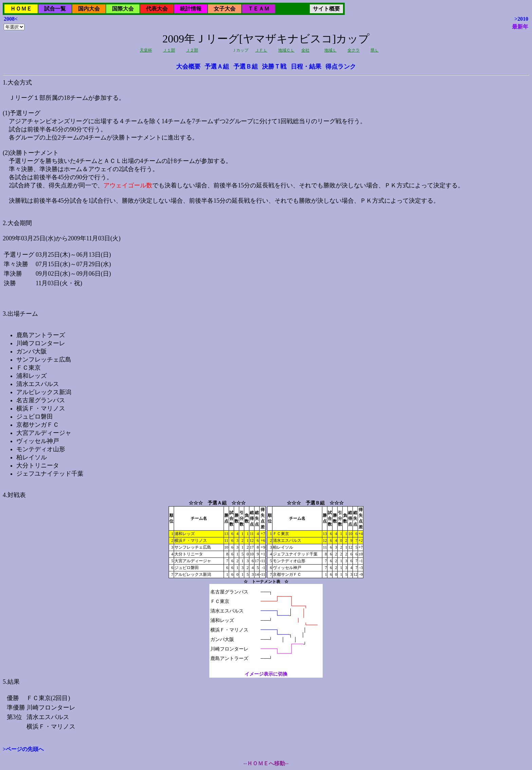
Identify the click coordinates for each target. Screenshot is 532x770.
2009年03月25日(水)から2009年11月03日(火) (266, 373)
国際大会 (123, 9)
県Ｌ (375, 50)
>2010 (521, 19)
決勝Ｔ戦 (274, 67)
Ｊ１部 (169, 50)
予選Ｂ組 (246, 67)
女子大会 (225, 9)
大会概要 (188, 67)
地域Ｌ (330, 50)
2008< (11, 19)
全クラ (354, 50)
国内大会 (89, 9)
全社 (305, 50)
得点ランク (341, 67)
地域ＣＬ (286, 50)
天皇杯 (146, 50)
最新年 (520, 27)
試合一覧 (55, 9)
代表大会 (157, 9)
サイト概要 (326, 9)
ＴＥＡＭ (259, 9)
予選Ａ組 (217, 67)
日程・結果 (306, 67)
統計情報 (191, 9)
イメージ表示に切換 (266, 674)
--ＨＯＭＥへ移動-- (266, 763)
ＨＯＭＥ (21, 9)
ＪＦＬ (261, 50)
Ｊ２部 (192, 50)
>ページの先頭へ (23, 749)
